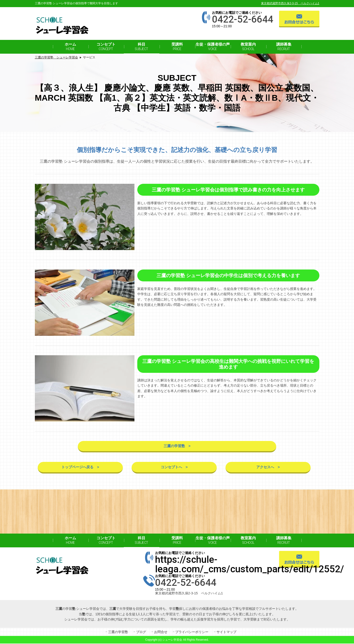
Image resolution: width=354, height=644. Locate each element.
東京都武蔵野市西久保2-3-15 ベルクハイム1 (290, 3)
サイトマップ (226, 633)
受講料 (177, 47)
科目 (141, 47)
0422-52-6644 (243, 19)
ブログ (141, 633)
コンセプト (106, 47)
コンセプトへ (171, 468)
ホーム (70, 47)
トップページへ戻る (77, 468)
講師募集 (284, 47)
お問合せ (161, 633)
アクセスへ (265, 468)
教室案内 (248, 47)
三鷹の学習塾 (174, 447)
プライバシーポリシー (192, 633)
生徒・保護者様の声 (213, 47)
